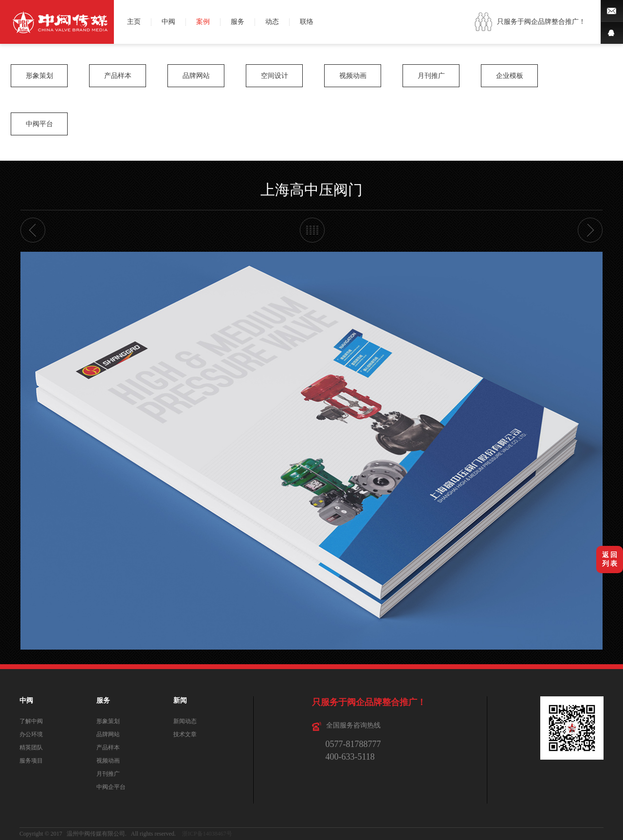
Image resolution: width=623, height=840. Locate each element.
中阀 (168, 22)
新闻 (180, 700)
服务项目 (31, 761)
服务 (238, 22)
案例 (203, 22)
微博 (612, 11)
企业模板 (510, 76)
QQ (612, 33)
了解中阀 (31, 721)
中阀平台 (39, 124)
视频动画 (353, 76)
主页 (134, 22)
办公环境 (31, 734)
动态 (272, 22)
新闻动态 (185, 721)
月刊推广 (431, 76)
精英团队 (31, 747)
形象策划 (39, 76)
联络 (307, 22)
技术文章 (185, 734)
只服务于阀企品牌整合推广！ (541, 22)
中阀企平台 (111, 787)
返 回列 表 (610, 559)
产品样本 (118, 76)
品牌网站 (196, 76)
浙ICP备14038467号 (207, 834)
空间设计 (275, 76)
